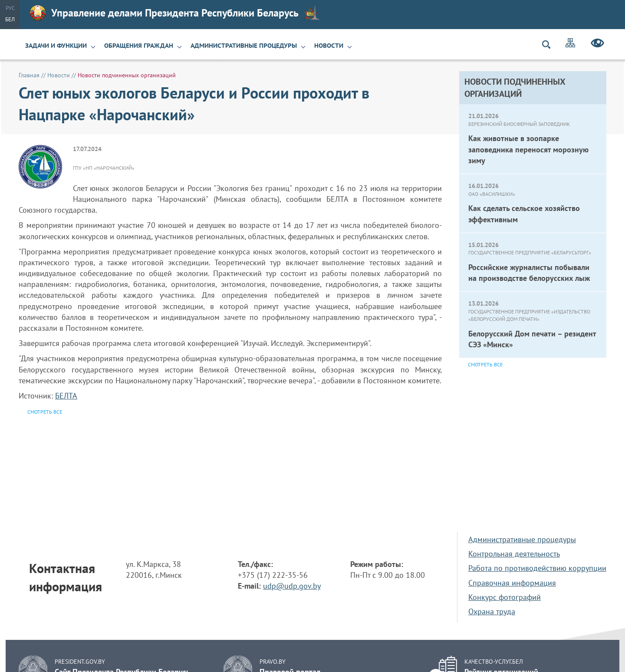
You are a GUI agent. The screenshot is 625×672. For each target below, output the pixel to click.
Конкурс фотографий (505, 597)
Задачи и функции (56, 46)
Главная (29, 75)
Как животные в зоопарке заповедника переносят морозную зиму (528, 149)
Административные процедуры (244, 46)
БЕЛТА (66, 396)
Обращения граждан (139, 46)
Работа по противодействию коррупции (537, 568)
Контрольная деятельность (514, 554)
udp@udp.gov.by (292, 586)
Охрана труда (492, 611)
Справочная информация (512, 583)
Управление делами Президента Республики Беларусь (175, 13)
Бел (10, 19)
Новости (329, 46)
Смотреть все (485, 364)
